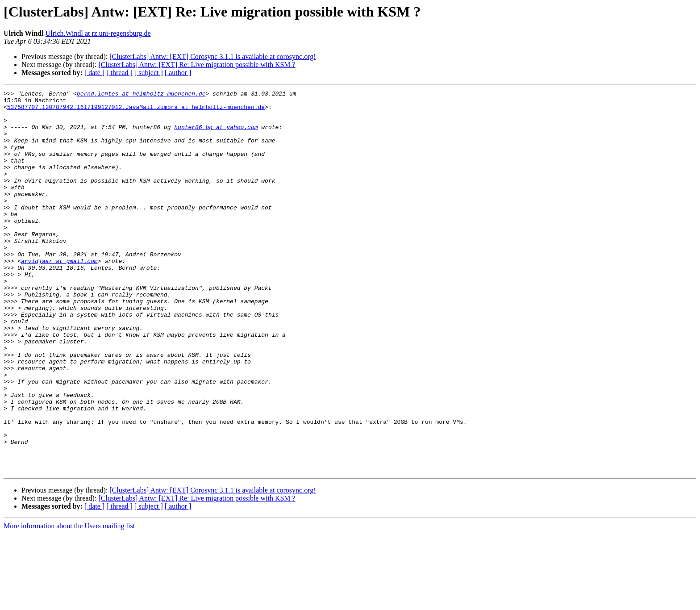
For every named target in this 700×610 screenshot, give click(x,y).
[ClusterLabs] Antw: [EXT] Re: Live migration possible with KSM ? (197, 65)
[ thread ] (119, 73)
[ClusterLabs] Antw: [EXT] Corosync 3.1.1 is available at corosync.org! (212, 56)
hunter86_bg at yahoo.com (216, 135)
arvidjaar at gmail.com (59, 296)
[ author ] (178, 73)
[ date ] (94, 73)
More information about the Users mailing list (69, 602)
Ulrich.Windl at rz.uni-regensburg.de (98, 33)
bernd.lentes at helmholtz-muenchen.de (141, 95)
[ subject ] (149, 73)
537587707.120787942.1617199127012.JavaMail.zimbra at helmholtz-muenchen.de (136, 111)
